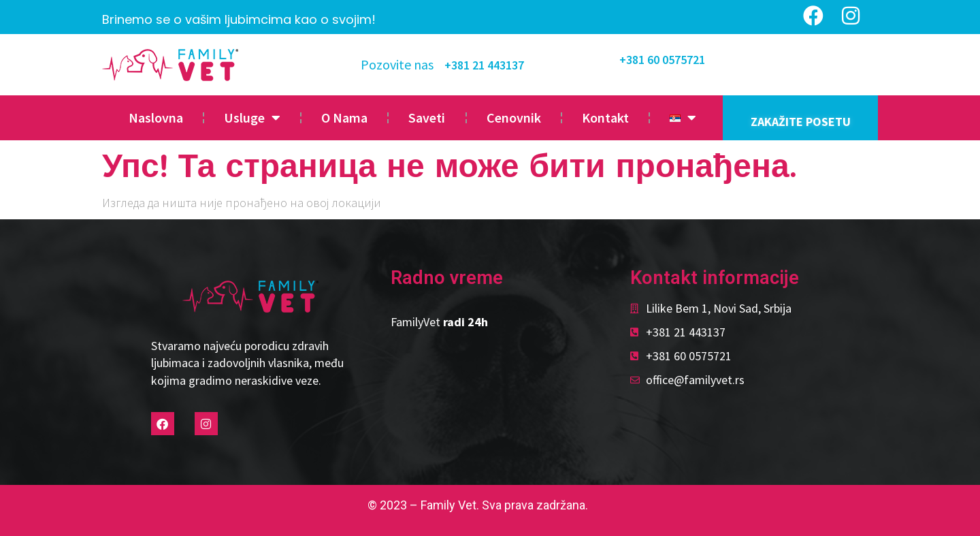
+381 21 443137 (484, 65)
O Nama (344, 117)
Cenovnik (514, 117)
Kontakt (605, 117)
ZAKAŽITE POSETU (801, 122)
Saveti (427, 117)
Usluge (252, 118)
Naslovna (156, 117)
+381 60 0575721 (662, 60)
